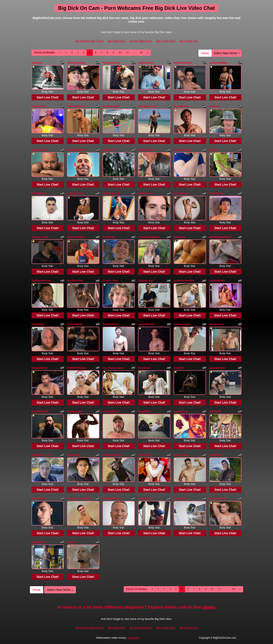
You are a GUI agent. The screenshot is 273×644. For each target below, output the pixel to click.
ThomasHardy (111, 63)
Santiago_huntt (147, 106)
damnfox (37, 63)
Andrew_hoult (40, 237)
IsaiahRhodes (146, 324)
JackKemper (146, 63)
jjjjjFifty (214, 150)
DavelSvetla (216, 193)
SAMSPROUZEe (77, 368)
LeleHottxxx (145, 499)
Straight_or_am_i (42, 455)
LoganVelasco (76, 193)
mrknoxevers (75, 411)
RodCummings (183, 150)
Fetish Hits (133, 638)
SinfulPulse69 (111, 499)
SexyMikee (144, 411)
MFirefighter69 (76, 150)
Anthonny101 (182, 324)
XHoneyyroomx (76, 63)
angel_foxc (180, 499)
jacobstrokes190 (184, 281)
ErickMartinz (39, 193)
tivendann (144, 368)
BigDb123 (108, 150)
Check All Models (44, 53)
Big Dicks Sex (116, 41)
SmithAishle (181, 106)
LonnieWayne (111, 411)
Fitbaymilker (110, 324)
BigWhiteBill (146, 150)
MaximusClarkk (112, 455)
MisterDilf (215, 411)
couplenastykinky (149, 237)
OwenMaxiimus (76, 106)
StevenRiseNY (40, 411)
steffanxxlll (38, 542)
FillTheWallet (75, 324)
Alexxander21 (111, 193)
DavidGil (179, 368)
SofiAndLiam (217, 281)
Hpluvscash (145, 193)
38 (141, 53)
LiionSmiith (38, 499)
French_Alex (110, 281)
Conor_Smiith (218, 499)
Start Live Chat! (48, 97)
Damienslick (217, 324)
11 (127, 53)
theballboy (38, 324)
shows (209, 607)
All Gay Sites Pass (141, 41)
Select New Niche (227, 53)
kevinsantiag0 (111, 106)
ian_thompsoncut (113, 368)
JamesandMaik (218, 63)
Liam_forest (181, 455)
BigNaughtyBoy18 (220, 237)
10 (120, 53)
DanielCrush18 (183, 63)
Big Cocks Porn (166, 41)
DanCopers (145, 455)
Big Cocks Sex (189, 41)
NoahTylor (215, 455)
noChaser (179, 237)
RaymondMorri (76, 237)
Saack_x (72, 542)
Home (205, 53)
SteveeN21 (73, 455)
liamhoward (39, 106)
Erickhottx (109, 237)
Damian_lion (146, 281)
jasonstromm (217, 368)
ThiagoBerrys (40, 368)
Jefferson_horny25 (78, 499)
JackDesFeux (75, 281)
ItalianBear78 (40, 150)
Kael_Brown (181, 193)
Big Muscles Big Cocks (89, 41)
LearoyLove (181, 411)
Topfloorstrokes (41, 281)
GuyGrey (215, 106)
